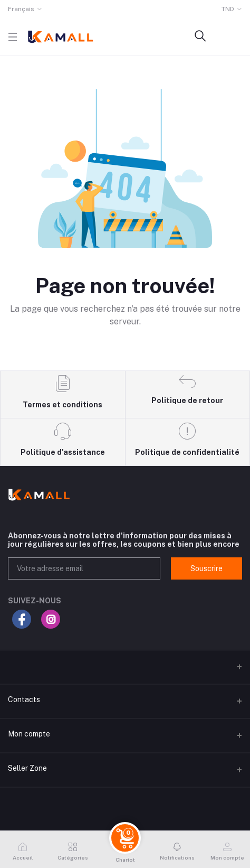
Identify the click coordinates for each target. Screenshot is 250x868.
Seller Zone (27, 768)
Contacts (24, 699)
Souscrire (206, 568)
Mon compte (29, 734)
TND (228, 9)
